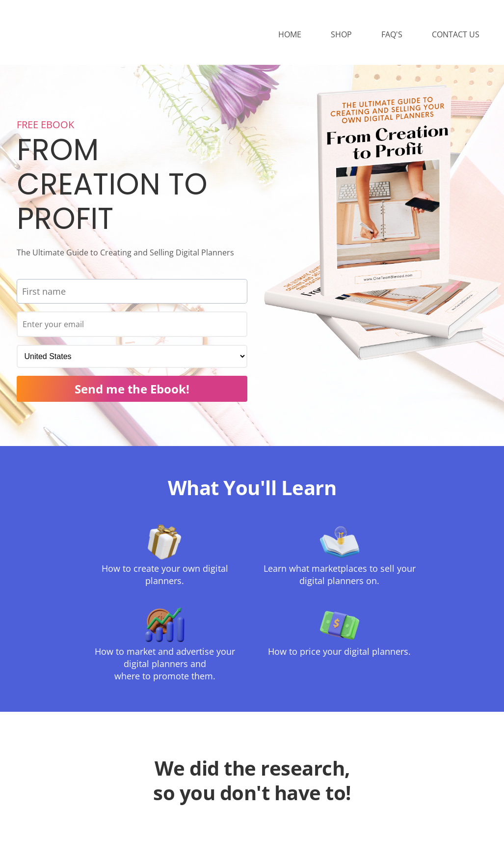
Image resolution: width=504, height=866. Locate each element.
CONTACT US (456, 35)
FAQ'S (392, 35)
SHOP (341, 35)
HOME (290, 35)
